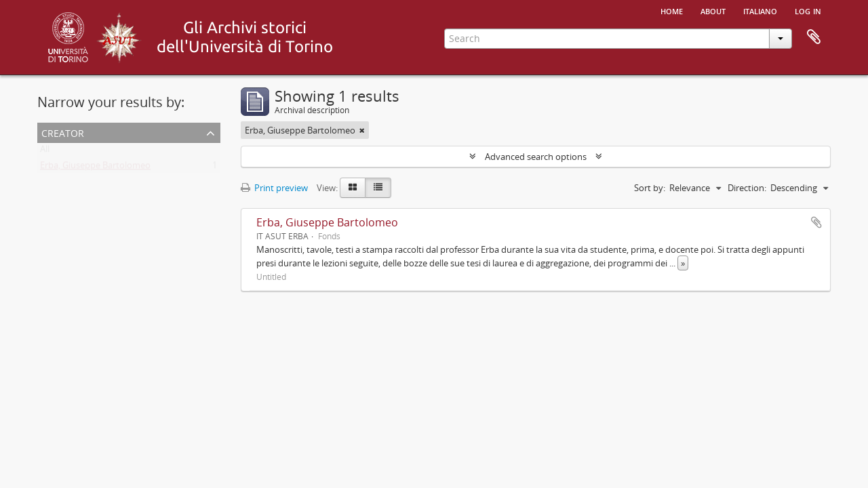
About (713, 10)
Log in (808, 10)
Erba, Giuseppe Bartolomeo (95, 168)
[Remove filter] (362, 130)
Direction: (747, 188)
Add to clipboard (816, 222)
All (45, 152)
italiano (760, 10)
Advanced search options (536, 157)
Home (672, 10)
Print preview (274, 188)
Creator (63, 132)
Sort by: (650, 188)
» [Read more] (683, 263)
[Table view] (378, 188)
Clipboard (814, 37)
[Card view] (353, 188)
